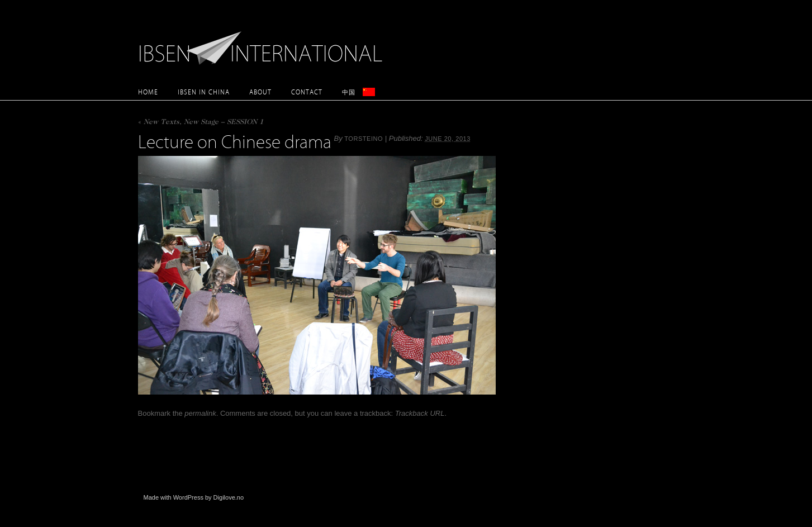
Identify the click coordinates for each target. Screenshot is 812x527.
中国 (349, 92)
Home (148, 92)
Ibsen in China (204, 92)
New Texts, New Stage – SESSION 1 (201, 123)
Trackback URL (420, 413)
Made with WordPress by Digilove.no (194, 497)
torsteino (364, 139)
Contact (307, 92)
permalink (200, 413)
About (260, 92)
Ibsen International (264, 42)
